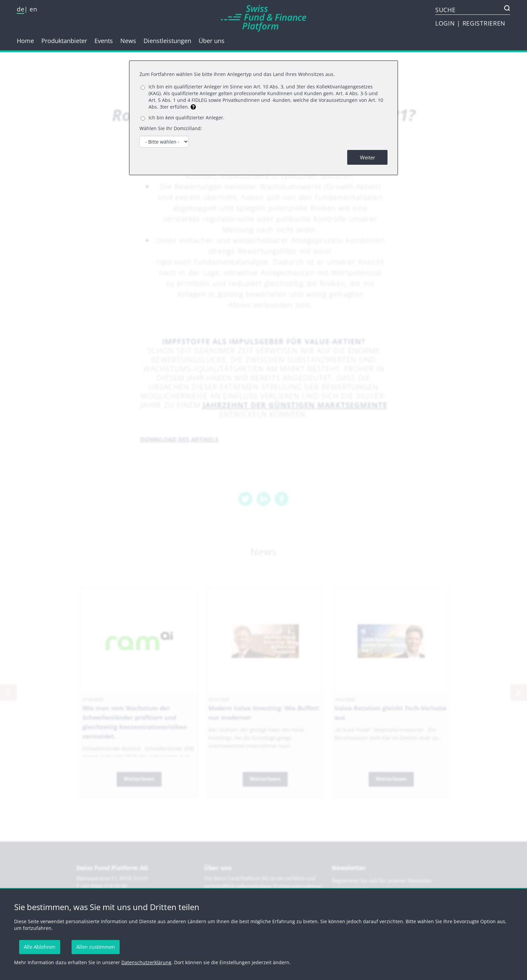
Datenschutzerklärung (146, 962)
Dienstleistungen (167, 41)
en (33, 9)
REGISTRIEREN (484, 23)
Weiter (368, 157)
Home (25, 41)
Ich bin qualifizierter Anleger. (187, 117)
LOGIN (446, 23)
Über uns (212, 41)
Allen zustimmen (96, 947)
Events (104, 41)
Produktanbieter (64, 41)
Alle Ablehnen (40, 947)
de (21, 9)
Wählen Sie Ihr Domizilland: (171, 128)
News (128, 41)
